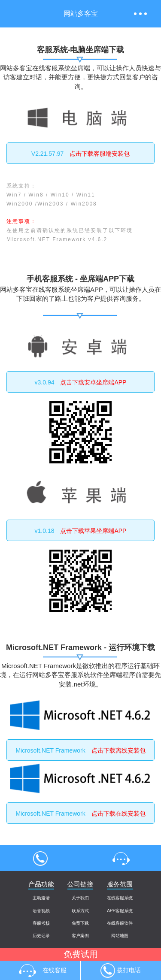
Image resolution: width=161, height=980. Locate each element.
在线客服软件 (120, 923)
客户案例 (80, 936)
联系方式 (80, 911)
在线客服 (121, 858)
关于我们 (80, 898)
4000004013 (40, 858)
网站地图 (120, 936)
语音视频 (41, 911)
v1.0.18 (81, 531)
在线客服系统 (120, 898)
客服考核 (41, 923)
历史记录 (41, 936)
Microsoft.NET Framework (80, 750)
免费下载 (80, 923)
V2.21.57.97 (80, 154)
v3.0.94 (81, 382)
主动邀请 (41, 898)
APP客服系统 (120, 911)
